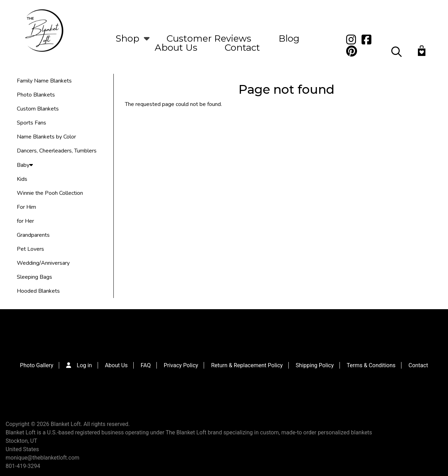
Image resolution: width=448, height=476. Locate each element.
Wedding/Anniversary (43, 263)
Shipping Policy (315, 365)
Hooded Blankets (38, 291)
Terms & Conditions (371, 365)
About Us (176, 48)
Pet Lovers (30, 249)
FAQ (146, 365)
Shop (127, 38)
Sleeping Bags (34, 277)
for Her (25, 221)
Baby (25, 165)
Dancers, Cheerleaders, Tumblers (57, 151)
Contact (242, 48)
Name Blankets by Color (46, 137)
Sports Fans (31, 123)
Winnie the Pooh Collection (50, 193)
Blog (289, 38)
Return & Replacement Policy (247, 365)
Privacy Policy (181, 365)
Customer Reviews (209, 38)
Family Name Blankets (44, 81)
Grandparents (33, 235)
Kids (22, 179)
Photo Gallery (37, 365)
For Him (26, 207)
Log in (84, 365)
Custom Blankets (38, 109)
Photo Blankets (36, 95)
